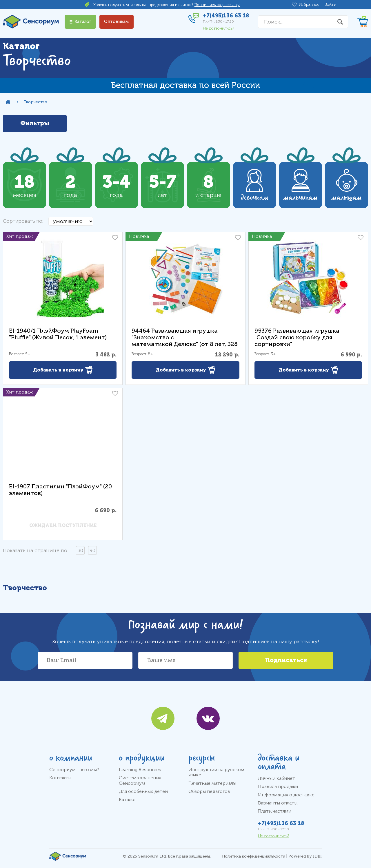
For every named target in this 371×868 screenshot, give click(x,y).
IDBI (317, 856)
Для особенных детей (143, 791)
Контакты (60, 778)
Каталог (128, 800)
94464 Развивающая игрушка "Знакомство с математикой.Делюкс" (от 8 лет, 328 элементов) (185, 341)
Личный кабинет (277, 778)
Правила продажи (278, 787)
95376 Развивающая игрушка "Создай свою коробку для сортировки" (297, 337)
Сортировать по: (23, 221)
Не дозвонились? (219, 28)
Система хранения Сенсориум (140, 780)
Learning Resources (140, 770)
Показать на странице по (35, 550)
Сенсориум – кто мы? (74, 770)
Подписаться (286, 660)
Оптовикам (117, 22)
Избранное (310, 5)
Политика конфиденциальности (254, 856)
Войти (330, 4)
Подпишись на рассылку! (217, 5)
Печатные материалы (212, 783)
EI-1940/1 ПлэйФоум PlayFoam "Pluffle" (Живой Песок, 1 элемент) (58, 334)
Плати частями (275, 811)
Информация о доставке (286, 795)
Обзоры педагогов (209, 791)
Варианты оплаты (278, 803)
